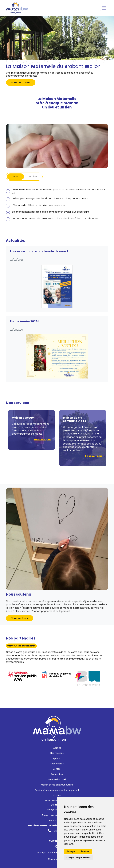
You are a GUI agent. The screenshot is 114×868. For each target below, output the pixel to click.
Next (110, 438)
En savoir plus (43, 440)
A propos (57, 758)
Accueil (57, 748)
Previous (4, 438)
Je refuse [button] (85, 851)
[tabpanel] (57, 205)
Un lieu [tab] (15, 176)
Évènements (57, 764)
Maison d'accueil (57, 779)
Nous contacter (21, 82)
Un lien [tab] (33, 176)
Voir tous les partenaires (21, 646)
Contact (57, 769)
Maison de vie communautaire (57, 785)
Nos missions (57, 753)
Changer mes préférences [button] (79, 857)
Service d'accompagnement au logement (57, 790)
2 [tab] (59, 471)
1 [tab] (55, 471)
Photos (57, 795)
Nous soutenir (20, 618)
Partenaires (57, 774)
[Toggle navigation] (104, 8)
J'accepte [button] (71, 851)
